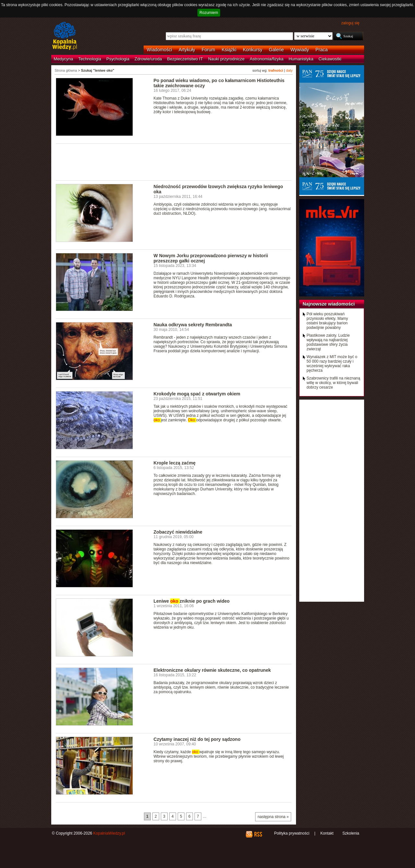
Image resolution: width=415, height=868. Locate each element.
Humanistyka (301, 59)
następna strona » (273, 817)
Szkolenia (351, 833)
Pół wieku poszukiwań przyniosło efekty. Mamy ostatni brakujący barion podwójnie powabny (327, 321)
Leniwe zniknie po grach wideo (192, 601)
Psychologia (118, 59)
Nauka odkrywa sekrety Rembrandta (193, 325)
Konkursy (253, 50)
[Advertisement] (174, 162)
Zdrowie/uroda (148, 59)
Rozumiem (209, 13)
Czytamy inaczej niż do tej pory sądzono (197, 739)
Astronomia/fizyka (267, 59)
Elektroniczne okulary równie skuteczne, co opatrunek (212, 670)
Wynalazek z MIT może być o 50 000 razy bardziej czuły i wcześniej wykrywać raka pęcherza (332, 364)
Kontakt (327, 833)
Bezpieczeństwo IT (185, 59)
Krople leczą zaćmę (175, 463)
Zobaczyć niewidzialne (178, 532)
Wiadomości (160, 50)
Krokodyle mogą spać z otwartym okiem (197, 394)
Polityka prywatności (292, 833)
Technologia (90, 59)
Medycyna (64, 59)
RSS (258, 834)
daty (289, 70)
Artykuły (187, 50)
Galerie (276, 50)
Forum (208, 50)
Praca (322, 50)
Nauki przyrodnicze (226, 59)
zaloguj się (350, 23)
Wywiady (300, 50)
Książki (229, 50)
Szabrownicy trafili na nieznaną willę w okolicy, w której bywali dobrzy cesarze (333, 383)
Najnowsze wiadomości (329, 304)
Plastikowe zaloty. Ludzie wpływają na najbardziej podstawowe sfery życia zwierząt (328, 342)
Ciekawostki (330, 59)
